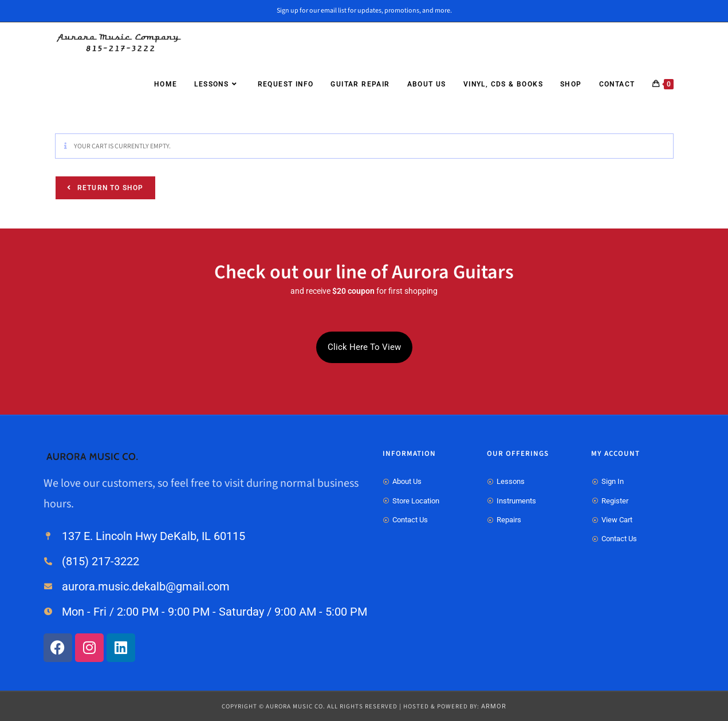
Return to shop (109, 188)
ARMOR (494, 706)
